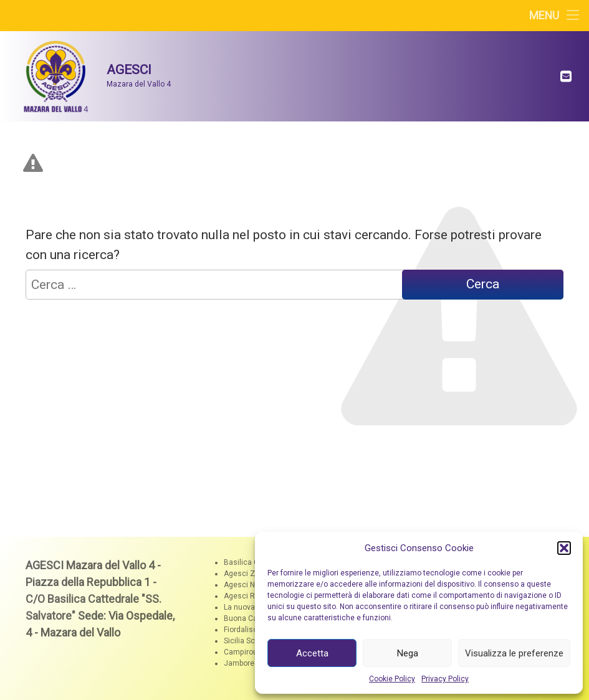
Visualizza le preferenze (514, 653)
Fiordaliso (241, 630)
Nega (408, 653)
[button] (564, 548)
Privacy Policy (445, 679)
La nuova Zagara (253, 607)
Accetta (312, 653)
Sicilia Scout (245, 641)
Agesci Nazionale (254, 585)
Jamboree (241, 663)
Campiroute (244, 652)
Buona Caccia (248, 618)
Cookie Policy (392, 679)
